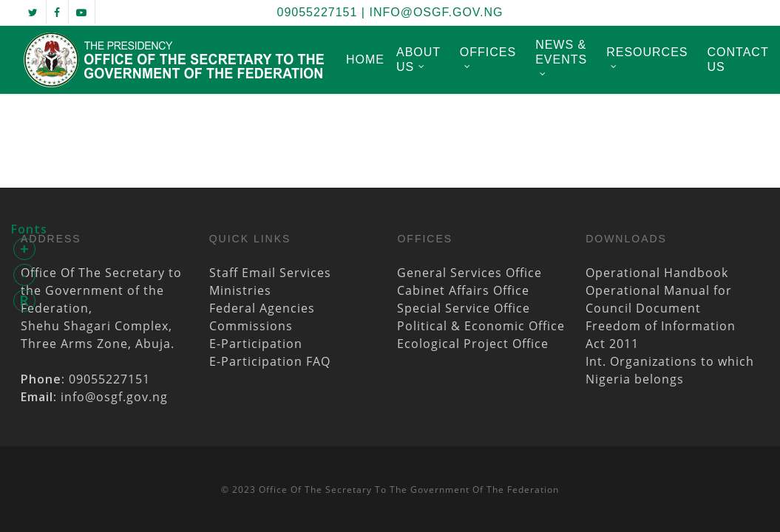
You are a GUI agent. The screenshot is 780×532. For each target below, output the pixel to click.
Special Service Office (464, 308)
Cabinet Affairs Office (463, 290)
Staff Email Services (270, 273)
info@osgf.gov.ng (436, 12)
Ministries (240, 290)
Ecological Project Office (473, 344)
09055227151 (318, 12)
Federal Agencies (262, 308)
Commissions (251, 326)
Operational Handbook (657, 273)
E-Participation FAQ (270, 361)
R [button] (24, 300)
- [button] (24, 274)
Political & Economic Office (481, 326)
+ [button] (25, 249)
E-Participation (256, 344)
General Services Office (469, 273)
